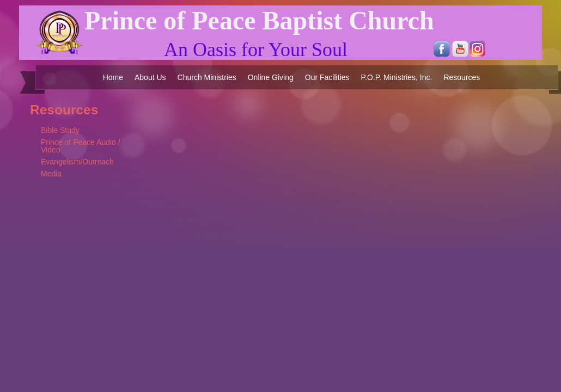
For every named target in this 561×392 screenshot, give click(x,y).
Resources (462, 77)
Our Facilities (327, 77)
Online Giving (271, 77)
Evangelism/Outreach (77, 162)
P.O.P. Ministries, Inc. (396, 77)
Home (113, 77)
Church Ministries (207, 77)
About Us (150, 77)
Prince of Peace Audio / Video (81, 146)
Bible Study (60, 130)
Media (51, 174)
